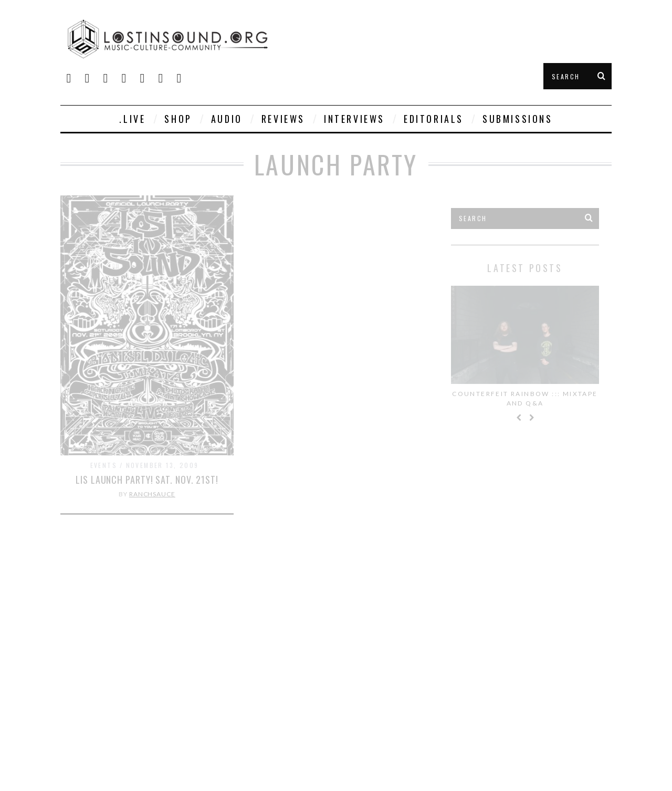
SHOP (178, 119)
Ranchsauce (152, 494)
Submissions (518, 119)
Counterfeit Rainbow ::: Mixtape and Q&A (525, 398)
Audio (227, 119)
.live (132, 119)
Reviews (283, 119)
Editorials (434, 119)
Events (104, 465)
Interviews (354, 119)
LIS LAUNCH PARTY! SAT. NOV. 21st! (147, 480)
